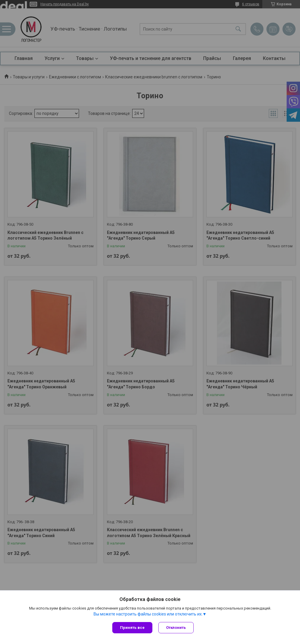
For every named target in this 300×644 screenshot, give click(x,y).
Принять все (132, 628)
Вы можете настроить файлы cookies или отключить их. (148, 614)
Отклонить (176, 628)
